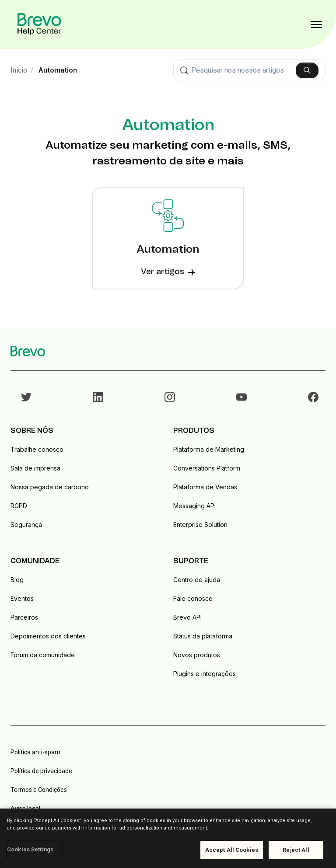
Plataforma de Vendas (205, 487)
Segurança (26, 525)
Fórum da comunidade (43, 655)
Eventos (22, 598)
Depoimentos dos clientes (48, 636)
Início (19, 70)
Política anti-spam (35, 752)
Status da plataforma (203, 636)
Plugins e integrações (205, 674)
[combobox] (249, 70)
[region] (168, 838)
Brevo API (187, 617)
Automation (58, 70)
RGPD (19, 506)
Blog (17, 580)
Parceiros (24, 617)
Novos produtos (197, 655)
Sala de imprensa (35, 468)
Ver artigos (168, 272)
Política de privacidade (41, 771)
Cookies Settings (30, 849)
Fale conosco (193, 598)
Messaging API (194, 506)
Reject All (296, 850)
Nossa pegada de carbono (50, 487)
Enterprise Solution (200, 525)
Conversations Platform (207, 468)
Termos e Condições (39, 790)
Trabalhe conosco (37, 449)
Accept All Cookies (232, 850)
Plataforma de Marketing (209, 449)
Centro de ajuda (197, 580)
